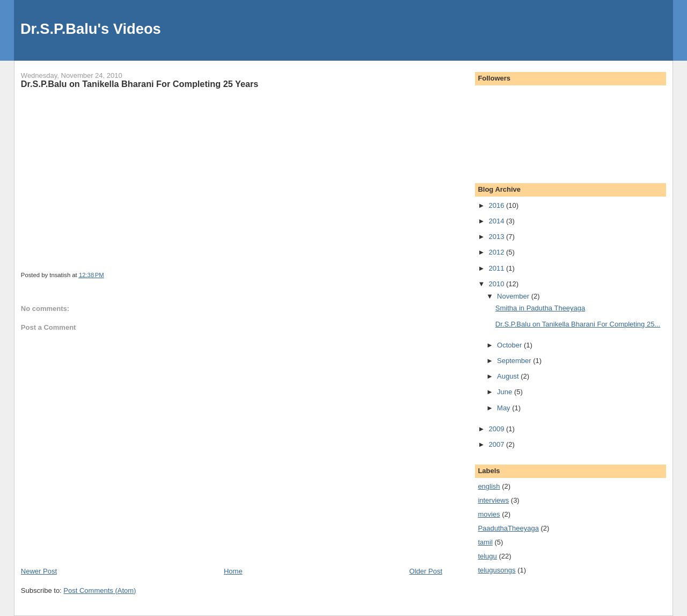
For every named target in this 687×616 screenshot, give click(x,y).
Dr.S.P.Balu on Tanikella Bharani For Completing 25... (578, 324)
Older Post (426, 571)
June (506, 392)
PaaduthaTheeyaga (508, 528)
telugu (487, 556)
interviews (493, 500)
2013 (497, 237)
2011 (497, 268)
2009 (497, 429)
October (510, 345)
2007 (497, 444)
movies (489, 514)
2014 (497, 221)
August (509, 376)
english (489, 486)
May (505, 408)
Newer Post (39, 571)
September (515, 361)
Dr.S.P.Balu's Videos (91, 29)
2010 (497, 284)
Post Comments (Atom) (100, 590)
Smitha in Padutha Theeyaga (540, 308)
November (514, 296)
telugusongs (496, 570)
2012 (497, 252)
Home (233, 571)
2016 (497, 205)
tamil (485, 542)
